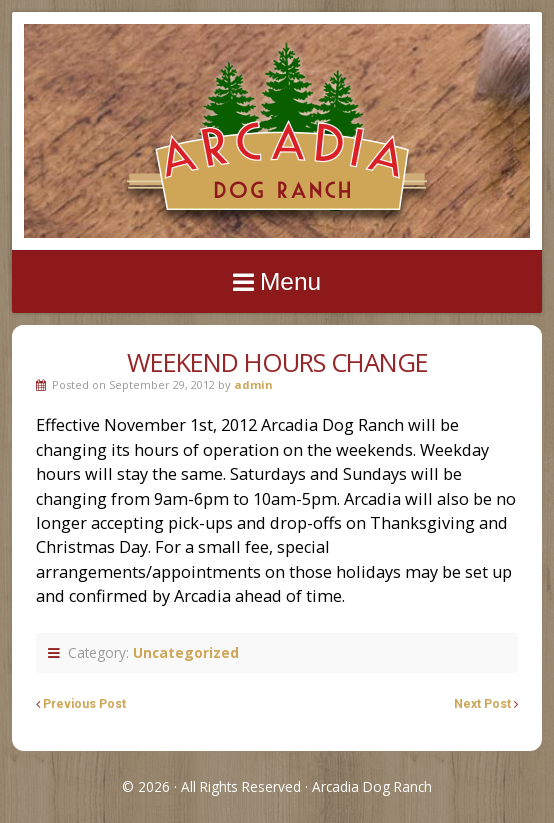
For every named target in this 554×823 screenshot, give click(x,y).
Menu (290, 281)
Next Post (482, 704)
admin (253, 384)
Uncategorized (186, 652)
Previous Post (84, 704)
